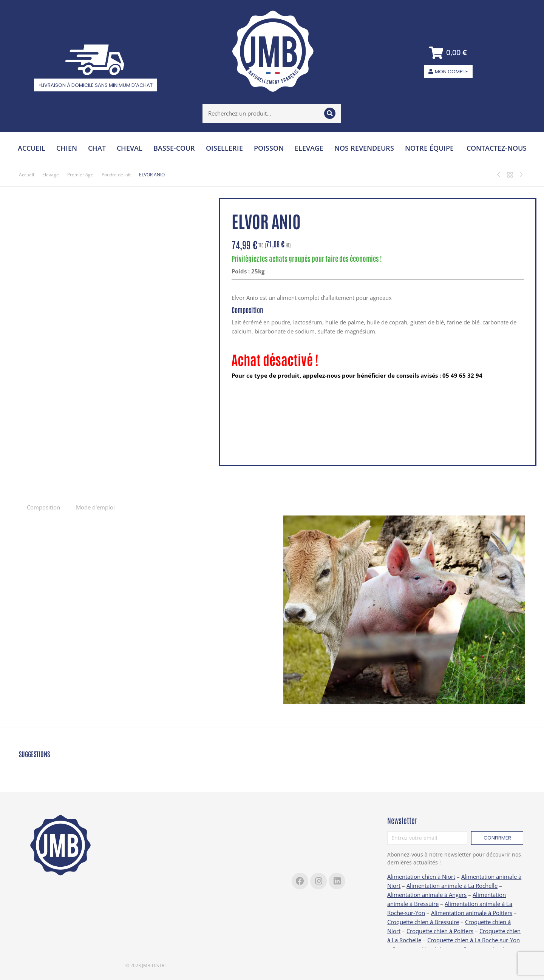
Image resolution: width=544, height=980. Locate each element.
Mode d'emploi (95, 507)
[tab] (43, 507)
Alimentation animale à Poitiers (472, 913)
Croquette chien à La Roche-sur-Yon (474, 940)
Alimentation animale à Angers (427, 895)
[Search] (330, 113)
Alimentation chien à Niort (421, 877)
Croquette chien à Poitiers (440, 931)
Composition (43, 507)
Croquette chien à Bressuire (423, 922)
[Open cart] (448, 53)
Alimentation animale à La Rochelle (452, 886)
